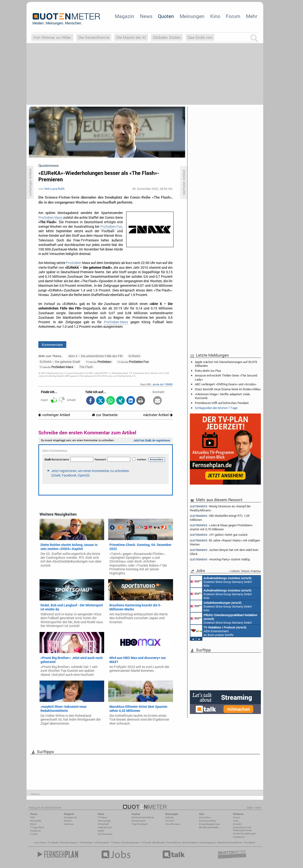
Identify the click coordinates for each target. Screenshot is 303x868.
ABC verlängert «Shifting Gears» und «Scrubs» (226, 384)
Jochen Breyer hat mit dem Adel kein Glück (224, 552)
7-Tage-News (37, 827)
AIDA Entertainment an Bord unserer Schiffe (218, 631)
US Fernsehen (102, 843)
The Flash (86, 367)
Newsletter (36, 821)
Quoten (166, 16)
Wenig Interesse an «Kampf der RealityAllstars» (220, 508)
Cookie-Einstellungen (244, 834)
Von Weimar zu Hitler (52, 37)
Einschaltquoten (131, 843)
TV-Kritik (170, 821)
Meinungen (192, 16)
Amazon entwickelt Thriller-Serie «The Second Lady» (226, 377)
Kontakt (237, 824)
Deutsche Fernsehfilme (230, 843)
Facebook (35, 831)
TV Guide (146, 843)
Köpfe (101, 831)
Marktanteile (138, 821)
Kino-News (205, 817)
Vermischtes (104, 821)
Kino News (40, 843)
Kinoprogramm (208, 843)
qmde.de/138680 (163, 384)
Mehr (252, 16)
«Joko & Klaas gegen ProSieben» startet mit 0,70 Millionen (221, 527)
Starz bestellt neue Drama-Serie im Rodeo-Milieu (228, 389)
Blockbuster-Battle (209, 827)
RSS (32, 817)
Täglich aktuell (140, 824)
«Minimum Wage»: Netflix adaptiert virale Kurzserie (222, 396)
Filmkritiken (86, 843)
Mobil (33, 824)
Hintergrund (70, 817)
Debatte (169, 817)
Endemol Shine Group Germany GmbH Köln (221, 582)
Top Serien (249, 843)
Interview (69, 824)
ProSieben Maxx (50, 218)
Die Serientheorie (94, 37)
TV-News (102, 817)
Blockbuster (159, 843)
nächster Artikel (158, 415)
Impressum (239, 837)
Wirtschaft (103, 824)
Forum (233, 16)
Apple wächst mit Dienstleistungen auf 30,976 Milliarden (226, 364)
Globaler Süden (167, 37)
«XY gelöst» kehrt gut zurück (219, 535)
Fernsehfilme (174, 843)
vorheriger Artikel (54, 415)
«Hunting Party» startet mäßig (220, 559)
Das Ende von (200, 37)
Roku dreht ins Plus (208, 371)
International (105, 827)
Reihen (68, 821)
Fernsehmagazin (69, 843)
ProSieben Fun (111, 227)
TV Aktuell (53, 843)
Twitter (34, 834)
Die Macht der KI (131, 37)
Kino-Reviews (173, 824)
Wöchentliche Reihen (143, 817)
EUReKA (134, 356)
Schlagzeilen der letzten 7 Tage (216, 408)
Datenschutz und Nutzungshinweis (242, 829)
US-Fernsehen (105, 834)
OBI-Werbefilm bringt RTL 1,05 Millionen (220, 518)
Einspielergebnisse (209, 824)
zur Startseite (105, 415)
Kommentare (52, 345)
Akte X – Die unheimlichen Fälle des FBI (96, 356)
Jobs (236, 821)
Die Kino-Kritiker (208, 821)
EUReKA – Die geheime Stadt (60, 362)
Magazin (125, 16)
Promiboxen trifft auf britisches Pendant (222, 403)
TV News (115, 843)
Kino (215, 16)
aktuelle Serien (190, 843)
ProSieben (74, 263)
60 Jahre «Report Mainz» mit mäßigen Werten (225, 542)
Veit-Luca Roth (54, 189)
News (146, 16)
